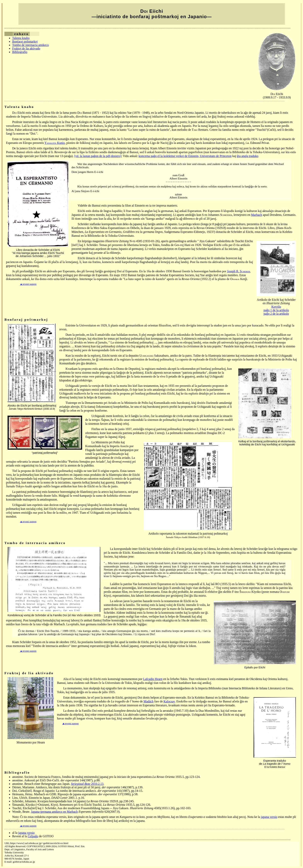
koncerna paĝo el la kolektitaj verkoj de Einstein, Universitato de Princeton (185, 156)
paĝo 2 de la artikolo (276, 314)
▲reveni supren (28, 284)
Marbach (257, 215)
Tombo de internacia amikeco (30, 45)
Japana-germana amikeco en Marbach (54, 812)
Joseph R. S (239, 271)
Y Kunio (55, 143)
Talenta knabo (21, 38)
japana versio (269, 817)
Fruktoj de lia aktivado (26, 48)
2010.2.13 (87, 784)
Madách (149, 701)
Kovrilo (276, 307)
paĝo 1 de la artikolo (276, 310)
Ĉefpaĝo (33, 836)
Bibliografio (20, 52)
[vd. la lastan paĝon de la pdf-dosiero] (98, 156)
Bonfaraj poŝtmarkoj (25, 41)
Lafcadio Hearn (153, 679)
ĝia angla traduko (248, 156)
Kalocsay (169, 701)
